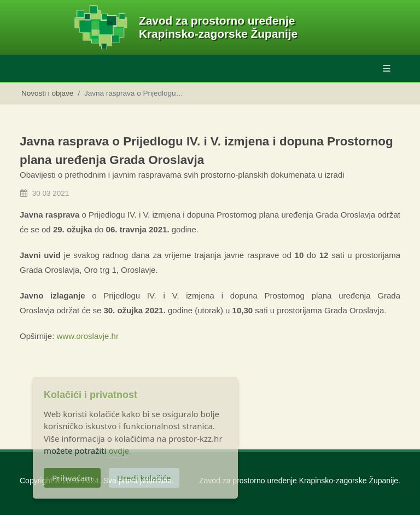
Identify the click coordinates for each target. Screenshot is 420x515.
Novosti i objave (47, 93)
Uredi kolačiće (144, 478)
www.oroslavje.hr (88, 336)
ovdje (119, 450)
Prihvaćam (72, 478)
